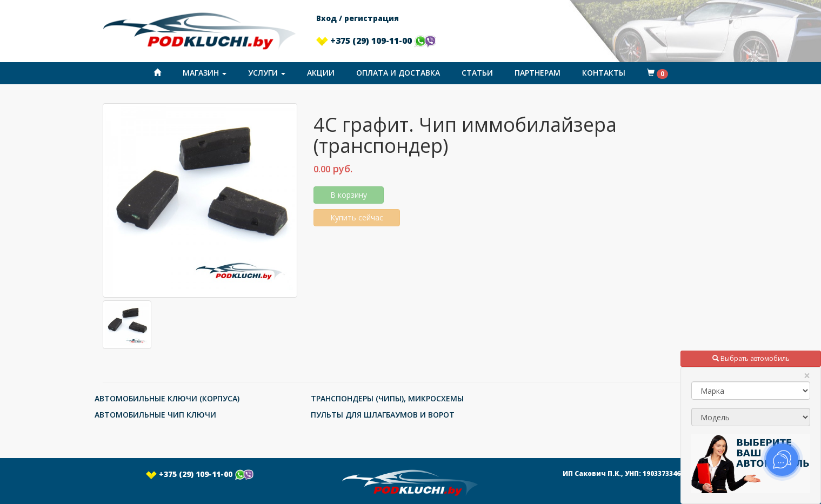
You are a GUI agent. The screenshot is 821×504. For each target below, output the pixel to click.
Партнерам (538, 73)
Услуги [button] (267, 73)
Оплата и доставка (398, 73)
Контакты (604, 73)
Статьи (477, 73)
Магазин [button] (205, 73)
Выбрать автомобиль (751, 358)
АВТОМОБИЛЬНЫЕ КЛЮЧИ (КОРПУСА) (167, 398)
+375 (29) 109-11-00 (376, 41)
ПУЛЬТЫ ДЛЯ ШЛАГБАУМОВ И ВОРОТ (383, 415)
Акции (321, 73)
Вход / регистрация (358, 18)
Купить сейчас (357, 217)
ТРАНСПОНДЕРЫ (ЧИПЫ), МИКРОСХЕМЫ (387, 398)
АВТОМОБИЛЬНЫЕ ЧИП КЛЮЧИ (155, 415)
